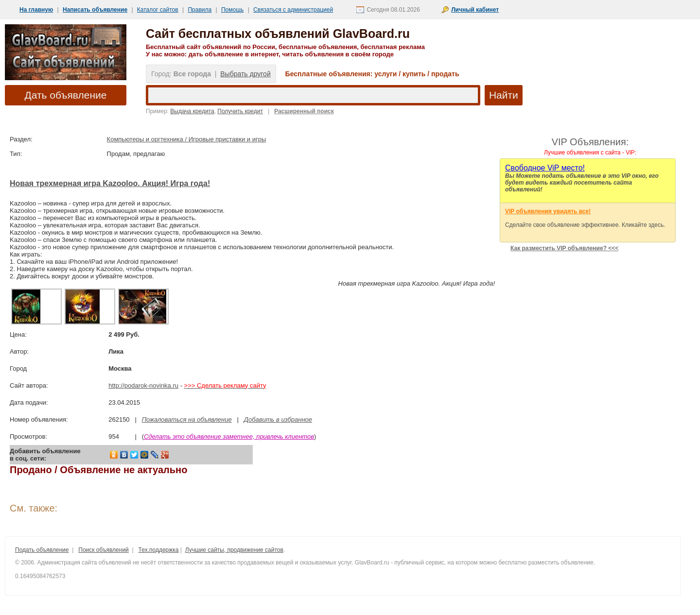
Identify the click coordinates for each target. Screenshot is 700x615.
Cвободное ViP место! (545, 168)
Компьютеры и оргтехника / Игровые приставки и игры (187, 139)
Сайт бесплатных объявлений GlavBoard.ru (278, 34)
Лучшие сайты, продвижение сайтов (234, 550)
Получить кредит (240, 111)
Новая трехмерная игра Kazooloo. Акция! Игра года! (110, 183)
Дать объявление (66, 95)
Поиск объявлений (104, 550)
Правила (200, 10)
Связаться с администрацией (293, 10)
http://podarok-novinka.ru (143, 385)
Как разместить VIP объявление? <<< (564, 248)
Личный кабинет (475, 10)
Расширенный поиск (304, 111)
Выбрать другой (245, 74)
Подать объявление (42, 550)
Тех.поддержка (159, 550)
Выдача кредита (192, 111)
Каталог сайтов (158, 10)
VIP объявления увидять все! (548, 211)
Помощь (232, 10)
